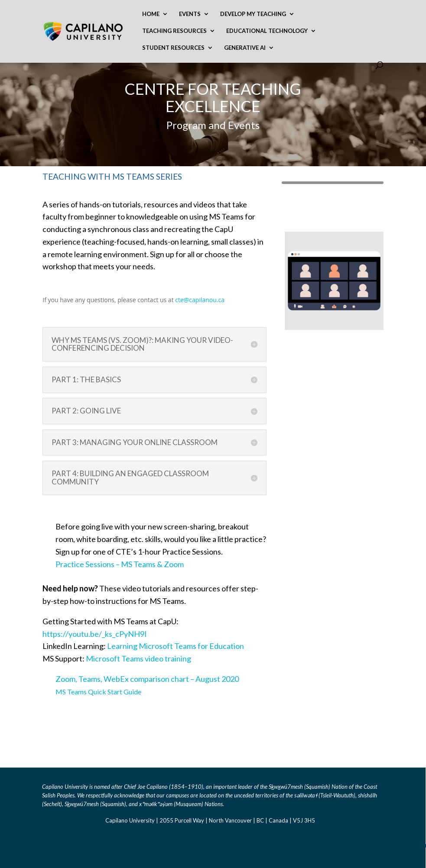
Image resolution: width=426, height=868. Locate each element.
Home (151, 14)
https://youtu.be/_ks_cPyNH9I (95, 634)
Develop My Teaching (253, 14)
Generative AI (245, 48)
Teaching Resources (174, 31)
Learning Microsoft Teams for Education (176, 646)
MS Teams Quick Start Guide (98, 692)
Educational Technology (267, 31)
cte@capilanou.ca (200, 300)
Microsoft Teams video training (138, 658)
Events (190, 14)
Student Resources (173, 48)
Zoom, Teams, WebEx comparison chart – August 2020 (147, 679)
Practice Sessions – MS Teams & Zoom (120, 564)
